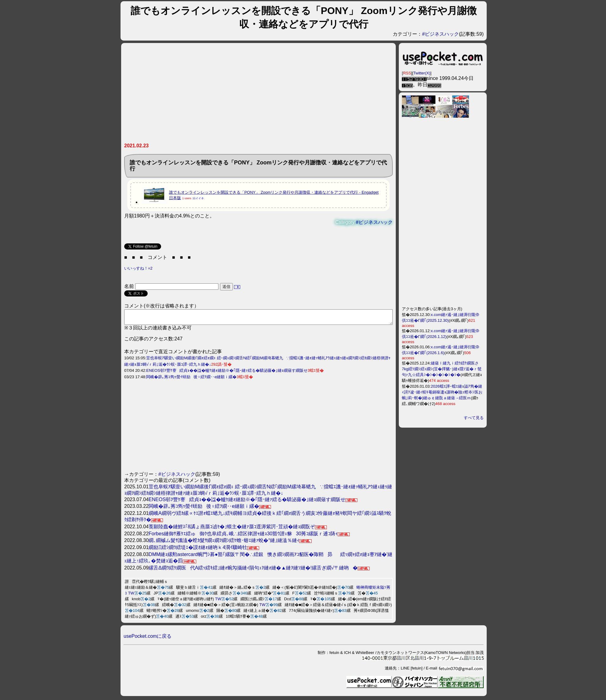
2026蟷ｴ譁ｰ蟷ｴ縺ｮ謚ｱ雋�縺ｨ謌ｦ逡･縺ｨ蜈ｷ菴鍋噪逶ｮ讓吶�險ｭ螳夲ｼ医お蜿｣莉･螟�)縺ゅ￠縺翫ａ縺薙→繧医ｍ (442, 392)
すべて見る (474, 418)
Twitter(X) (422, 73)
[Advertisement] (258, 95)
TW (131, 596)
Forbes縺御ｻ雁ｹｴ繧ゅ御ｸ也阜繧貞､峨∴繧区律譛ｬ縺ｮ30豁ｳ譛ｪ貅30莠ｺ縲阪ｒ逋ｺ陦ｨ (243, 536)
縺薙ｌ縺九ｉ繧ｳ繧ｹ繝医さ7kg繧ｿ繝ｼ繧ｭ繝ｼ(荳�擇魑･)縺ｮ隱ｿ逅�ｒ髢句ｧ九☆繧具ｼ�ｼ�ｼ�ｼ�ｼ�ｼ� (442, 369)
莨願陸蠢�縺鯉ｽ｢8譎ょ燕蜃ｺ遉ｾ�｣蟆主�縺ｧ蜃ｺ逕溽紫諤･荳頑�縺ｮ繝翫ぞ (232, 529)
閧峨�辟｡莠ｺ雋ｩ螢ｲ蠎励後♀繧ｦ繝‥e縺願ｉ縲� (191, 380)
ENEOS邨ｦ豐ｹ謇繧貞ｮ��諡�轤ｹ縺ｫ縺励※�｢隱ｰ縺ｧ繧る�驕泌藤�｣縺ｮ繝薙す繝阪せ (227, 373)
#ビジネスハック (440, 34)
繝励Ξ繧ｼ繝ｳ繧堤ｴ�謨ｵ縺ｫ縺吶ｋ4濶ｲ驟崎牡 (198, 550)
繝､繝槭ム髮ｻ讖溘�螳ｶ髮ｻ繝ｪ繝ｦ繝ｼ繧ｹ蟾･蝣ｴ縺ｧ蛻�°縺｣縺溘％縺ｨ (224, 543)
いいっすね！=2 (138, 268)
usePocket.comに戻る (148, 639)
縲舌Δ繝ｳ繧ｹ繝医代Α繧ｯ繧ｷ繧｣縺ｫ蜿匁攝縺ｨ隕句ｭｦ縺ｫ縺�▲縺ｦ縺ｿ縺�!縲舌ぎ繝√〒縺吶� (253, 571)
